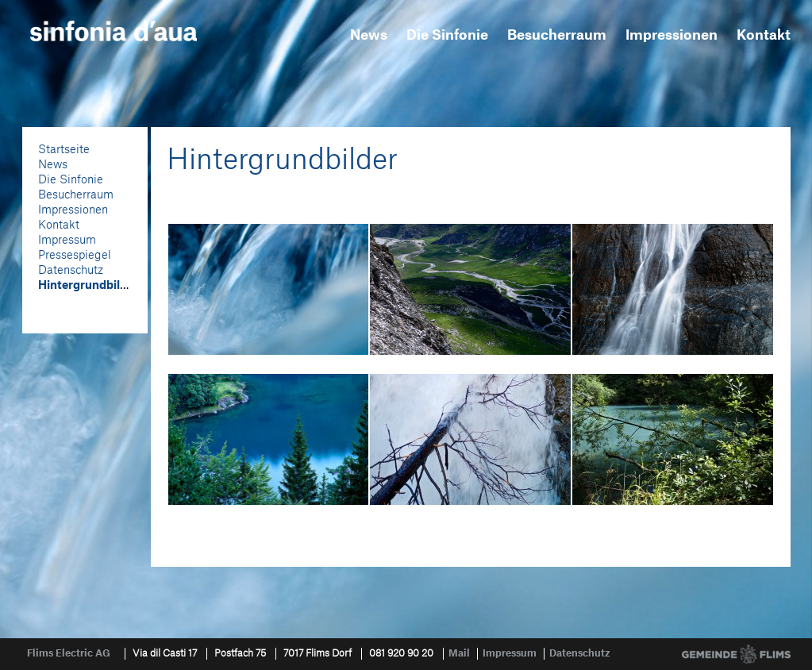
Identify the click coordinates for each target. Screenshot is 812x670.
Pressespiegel (75, 256)
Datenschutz (71, 271)
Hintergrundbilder (88, 286)
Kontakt (764, 35)
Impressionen (672, 35)
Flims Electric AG (69, 653)
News (369, 35)
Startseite (64, 150)
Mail (459, 653)
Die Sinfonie (447, 35)
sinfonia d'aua (114, 31)
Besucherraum (557, 35)
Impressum (67, 241)
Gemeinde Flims (736, 654)
